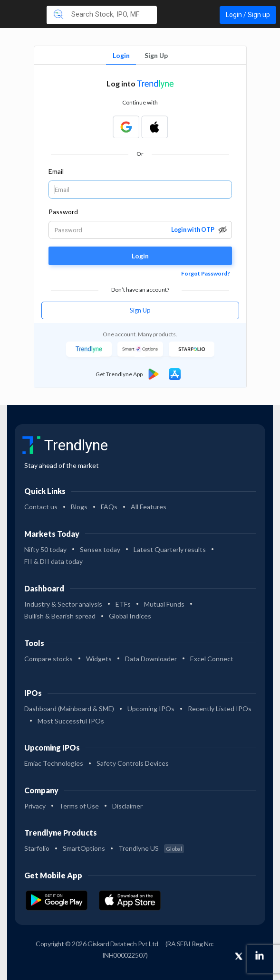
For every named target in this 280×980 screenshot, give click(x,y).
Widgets (99, 659)
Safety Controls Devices (133, 763)
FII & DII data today (53, 561)
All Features (149, 507)
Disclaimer (127, 806)
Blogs (79, 507)
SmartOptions (84, 848)
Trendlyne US (151, 848)
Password (63, 212)
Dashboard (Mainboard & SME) (69, 709)
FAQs (109, 507)
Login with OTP (193, 230)
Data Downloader (151, 659)
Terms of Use (79, 806)
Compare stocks (48, 659)
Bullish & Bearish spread (60, 616)
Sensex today (100, 549)
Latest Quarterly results (170, 549)
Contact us (41, 507)
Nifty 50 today (45, 549)
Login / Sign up (248, 15)
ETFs (123, 604)
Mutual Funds (164, 604)
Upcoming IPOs (151, 709)
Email (56, 171)
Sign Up (156, 55)
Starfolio (37, 848)
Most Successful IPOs (71, 721)
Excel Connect (212, 659)
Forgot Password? (206, 273)
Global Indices (130, 616)
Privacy (35, 806)
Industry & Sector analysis (63, 604)
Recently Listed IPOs (220, 709)
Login (121, 55)
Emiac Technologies (54, 763)
